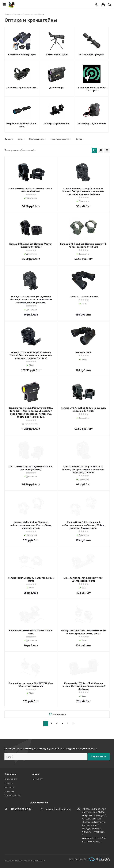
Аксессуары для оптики (92, 123)
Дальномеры (57, 87)
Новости (9, 783)
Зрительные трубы (57, 54)
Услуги (36, 774)
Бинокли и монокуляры (22, 54)
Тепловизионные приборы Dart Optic (92, 89)
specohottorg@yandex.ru (58, 809)
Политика (9, 791)
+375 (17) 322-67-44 (20, 809)
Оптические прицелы (92, 54)
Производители (12, 796)
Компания (10, 774)
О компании (11, 779)
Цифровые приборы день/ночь (22, 125)
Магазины (10, 787)
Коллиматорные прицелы (22, 87)
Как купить (37, 779)
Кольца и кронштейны (57, 123)
